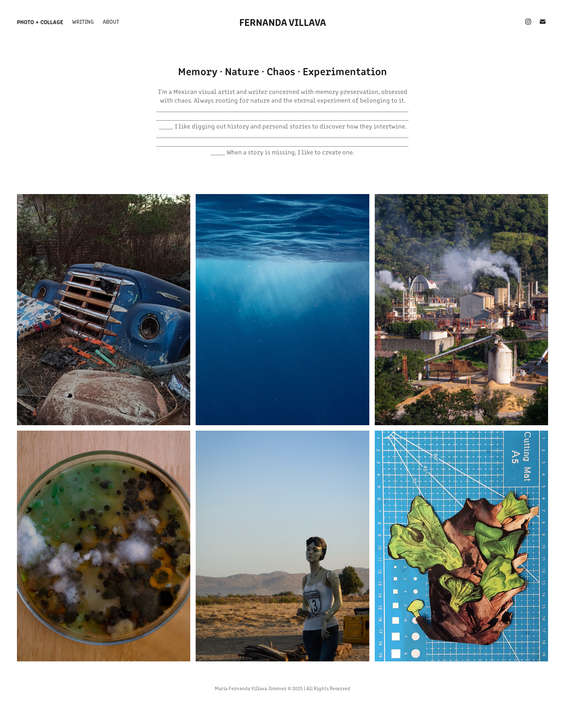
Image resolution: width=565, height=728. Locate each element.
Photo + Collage (40, 22)
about (111, 21)
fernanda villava (283, 22)
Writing (83, 21)
